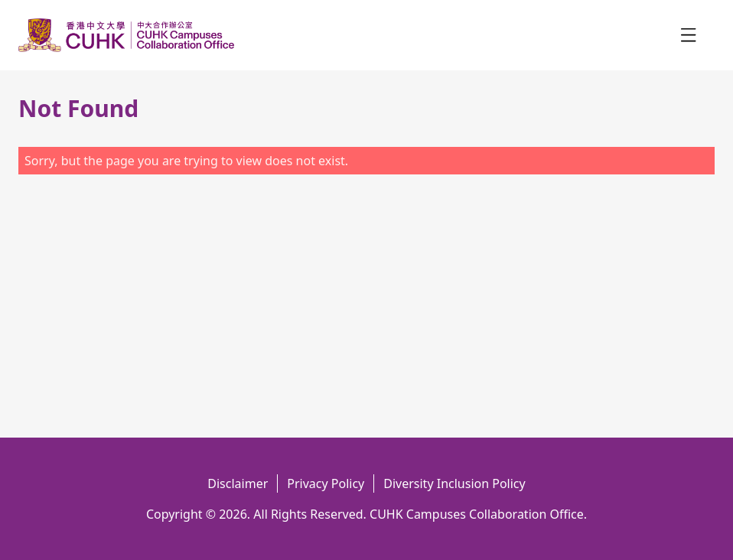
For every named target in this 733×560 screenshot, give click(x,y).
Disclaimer (238, 483)
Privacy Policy (326, 483)
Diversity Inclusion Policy (454, 483)
